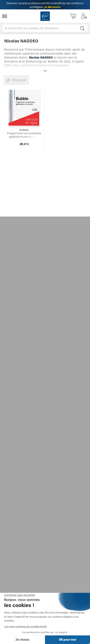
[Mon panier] (73, 16)
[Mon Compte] (84, 16)
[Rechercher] (82, 28)
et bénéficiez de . (45, 5)
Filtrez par (19, 80)
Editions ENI (45, 16)
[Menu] (5, 16)
